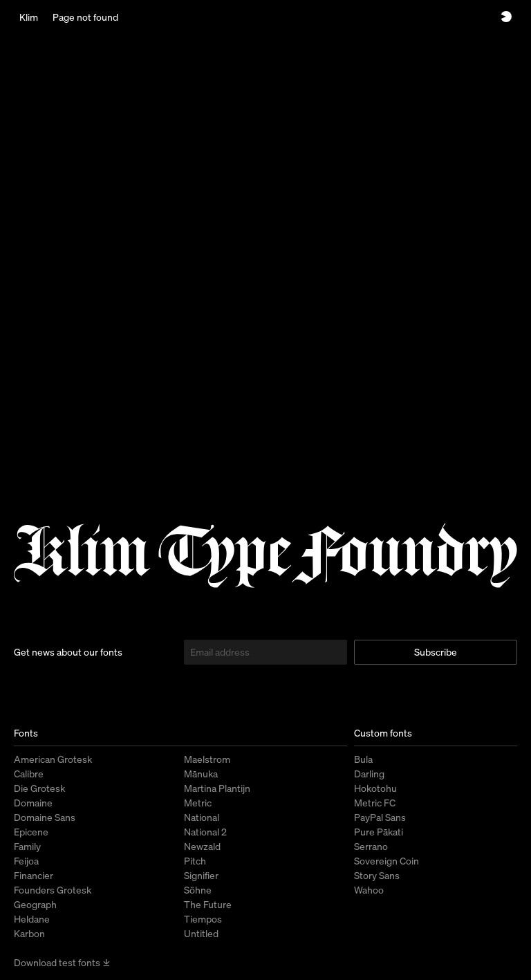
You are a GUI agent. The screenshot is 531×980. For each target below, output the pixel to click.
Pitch (195, 861)
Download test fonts (62, 963)
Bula (363, 759)
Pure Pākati (379, 832)
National (202, 817)
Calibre (29, 774)
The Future (208, 904)
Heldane (32, 919)
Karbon (29, 933)
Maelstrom (207, 759)
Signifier (201, 875)
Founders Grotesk (53, 890)
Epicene (31, 832)
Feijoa (26, 861)
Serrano (371, 846)
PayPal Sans (380, 817)
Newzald (202, 846)
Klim (29, 17)
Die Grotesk (39, 788)
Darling (369, 774)
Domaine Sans (45, 817)
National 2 (205, 832)
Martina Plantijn (217, 788)
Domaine (33, 803)
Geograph (35, 904)
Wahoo (369, 890)
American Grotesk (53, 759)
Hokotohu (375, 788)
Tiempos (203, 919)
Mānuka (201, 774)
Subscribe (436, 652)
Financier (34, 875)
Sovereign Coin (386, 861)
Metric (198, 803)
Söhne (198, 890)
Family (27, 846)
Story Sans (377, 875)
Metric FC (375, 803)
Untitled (201, 933)
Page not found (85, 17)
